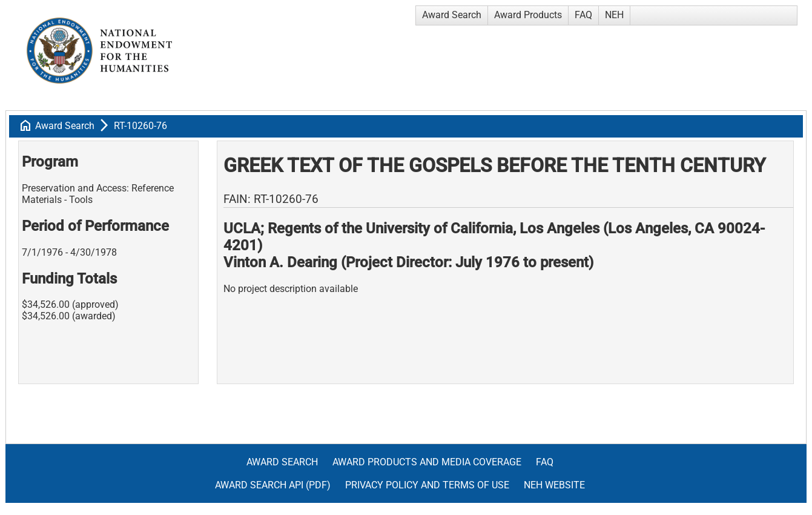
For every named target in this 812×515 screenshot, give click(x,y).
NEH (614, 15)
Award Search (452, 15)
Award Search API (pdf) (273, 485)
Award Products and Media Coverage (427, 462)
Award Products (528, 15)
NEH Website (554, 485)
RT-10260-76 (140, 126)
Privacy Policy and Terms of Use (427, 485)
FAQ (583, 15)
